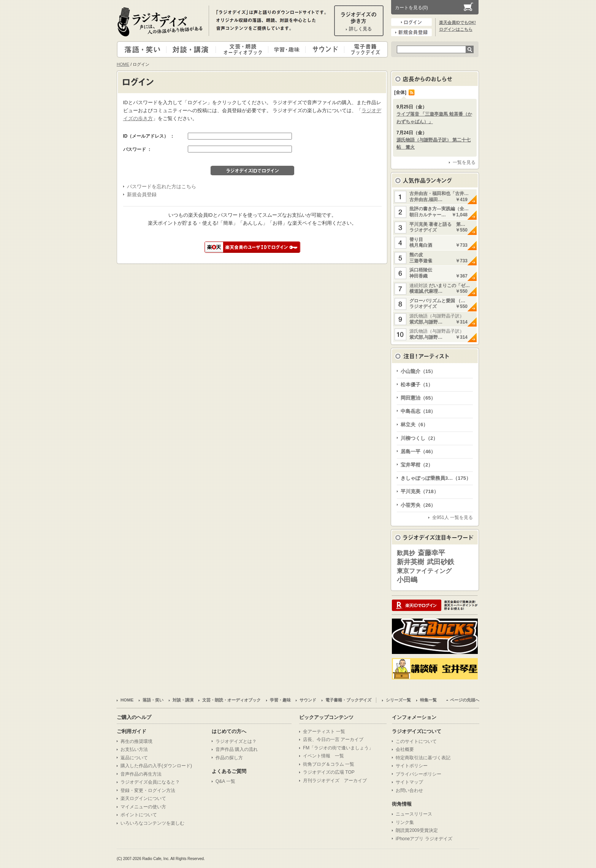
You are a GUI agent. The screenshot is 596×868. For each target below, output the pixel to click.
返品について (134, 758)
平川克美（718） (420, 491)
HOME (123, 64)
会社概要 (405, 749)
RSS (412, 92)
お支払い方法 (134, 749)
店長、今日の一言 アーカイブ (333, 739)
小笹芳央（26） (418, 505)
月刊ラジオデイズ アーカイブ (335, 781)
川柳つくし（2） (419, 438)
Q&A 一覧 (225, 781)
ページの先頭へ (465, 700)
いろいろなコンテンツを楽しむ (152, 823)
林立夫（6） (414, 424)
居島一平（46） (418, 451)
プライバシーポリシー (418, 774)
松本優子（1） (417, 385)
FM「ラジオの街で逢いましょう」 (338, 748)
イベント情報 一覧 (323, 756)
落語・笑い (142, 49)
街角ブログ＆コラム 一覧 (329, 764)
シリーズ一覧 (398, 700)
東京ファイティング (424, 571)
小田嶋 (407, 580)
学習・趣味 (287, 49)
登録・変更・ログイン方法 (148, 790)
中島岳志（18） (418, 411)
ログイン (411, 22)
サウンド (323, 49)
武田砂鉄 (441, 562)
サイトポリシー (412, 766)
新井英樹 (411, 562)
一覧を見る (464, 162)
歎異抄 (406, 553)
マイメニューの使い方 (143, 807)
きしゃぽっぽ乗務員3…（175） (436, 478)
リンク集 (405, 822)
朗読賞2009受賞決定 (417, 830)
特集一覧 (428, 700)
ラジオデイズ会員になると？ (150, 782)
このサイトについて (416, 741)
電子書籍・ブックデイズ (365, 49)
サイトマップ (409, 782)
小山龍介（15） (418, 371)
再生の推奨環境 (136, 741)
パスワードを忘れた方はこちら (162, 186)
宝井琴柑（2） (417, 465)
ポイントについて (139, 815)
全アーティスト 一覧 (324, 732)
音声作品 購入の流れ (237, 749)
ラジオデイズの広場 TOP (329, 772)
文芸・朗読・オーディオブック (245, 49)
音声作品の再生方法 (141, 774)
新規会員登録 (411, 32)
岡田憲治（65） (418, 398)
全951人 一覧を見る (453, 517)
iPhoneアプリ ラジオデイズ (424, 839)
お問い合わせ (409, 790)
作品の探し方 (229, 758)
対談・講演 (192, 49)
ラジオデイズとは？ (236, 741)
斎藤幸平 (431, 553)
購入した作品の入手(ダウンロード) (156, 766)
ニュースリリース (414, 814)
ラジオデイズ (161, 22)
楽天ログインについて (143, 798)
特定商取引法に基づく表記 (423, 758)
